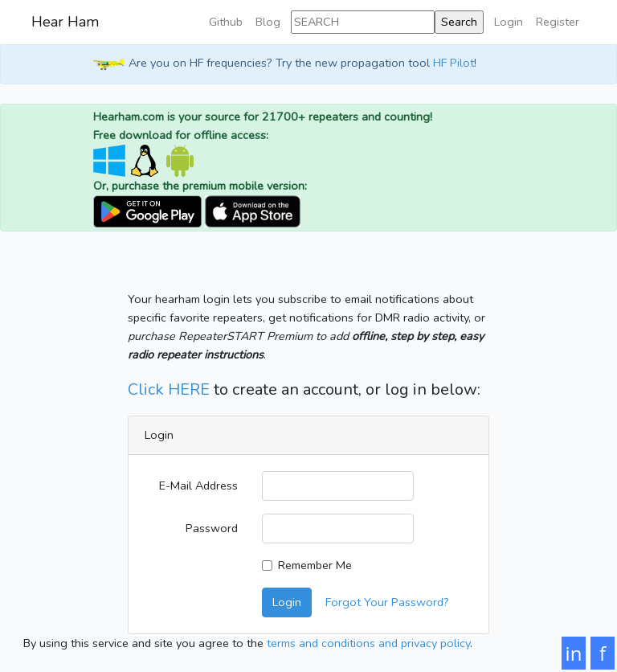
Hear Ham (65, 22)
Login (509, 22)
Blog (268, 22)
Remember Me (315, 565)
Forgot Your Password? (387, 602)
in (574, 653)
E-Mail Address (198, 486)
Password (212, 528)
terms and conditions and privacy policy (368, 643)
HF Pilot (454, 63)
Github (226, 22)
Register (558, 22)
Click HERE (169, 389)
